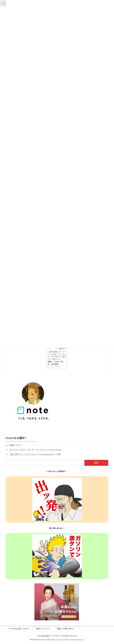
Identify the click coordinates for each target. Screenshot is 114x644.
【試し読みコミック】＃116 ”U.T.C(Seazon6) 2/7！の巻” (35, 454)
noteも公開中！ (18, 438)
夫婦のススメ (15, 445)
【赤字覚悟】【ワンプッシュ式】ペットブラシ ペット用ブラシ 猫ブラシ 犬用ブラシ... (57, 356)
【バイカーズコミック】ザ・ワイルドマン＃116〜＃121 (35, 450)
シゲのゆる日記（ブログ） (19, 629)
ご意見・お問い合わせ (65, 629)
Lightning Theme (56, 639)
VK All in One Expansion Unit (74, 639)
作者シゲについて (43, 629)
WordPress (43, 639)
